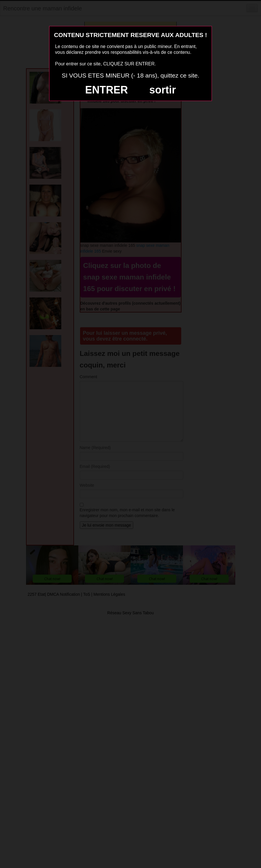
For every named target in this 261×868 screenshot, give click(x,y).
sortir (162, 90)
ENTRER (107, 90)
